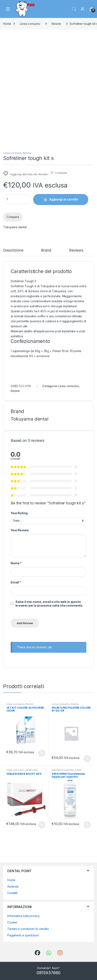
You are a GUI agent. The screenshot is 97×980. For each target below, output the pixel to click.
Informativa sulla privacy (24, 916)
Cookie (12, 922)
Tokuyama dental (15, 227)
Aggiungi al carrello (64, 199)
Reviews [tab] (76, 250)
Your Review (20, 530)
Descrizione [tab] (13, 250)
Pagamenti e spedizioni (23, 935)
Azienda (13, 886)
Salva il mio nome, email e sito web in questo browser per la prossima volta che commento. (49, 604)
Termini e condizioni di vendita (28, 929)
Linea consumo (30, 24)
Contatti (12, 893)
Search (74, 9)
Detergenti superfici (63, 770)
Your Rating (19, 513)
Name (16, 563)
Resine (56, 24)
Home (7, 24)
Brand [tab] (46, 250)
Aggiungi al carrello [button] (42, 753)
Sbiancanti (32, 770)
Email (16, 582)
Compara (61, 173)
